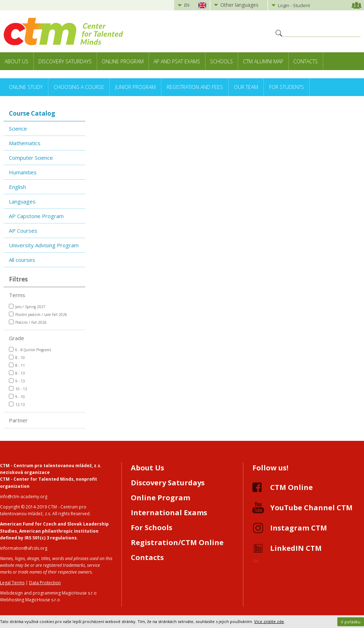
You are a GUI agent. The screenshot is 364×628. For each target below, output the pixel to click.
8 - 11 (17, 365)
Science (18, 128)
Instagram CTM (299, 528)
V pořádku (351, 622)
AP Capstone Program (36, 216)
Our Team (246, 87)
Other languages (239, 5)
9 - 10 (17, 397)
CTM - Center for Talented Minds (37, 479)
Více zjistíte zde (269, 621)
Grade (17, 338)
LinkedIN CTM (296, 548)
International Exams (169, 513)
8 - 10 (17, 357)
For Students (287, 87)
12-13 (17, 404)
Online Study (26, 87)
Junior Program (135, 87)
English (17, 187)
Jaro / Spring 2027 (27, 307)
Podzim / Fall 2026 (28, 322)
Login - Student (294, 5)
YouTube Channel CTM (311, 508)
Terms (17, 295)
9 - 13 (17, 381)
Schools (221, 61)
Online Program (123, 61)
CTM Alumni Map (263, 61)
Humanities (23, 172)
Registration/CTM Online (177, 542)
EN (187, 5)
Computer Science (31, 158)
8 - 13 (17, 373)
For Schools (152, 527)
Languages (22, 201)
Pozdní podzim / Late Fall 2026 (38, 314)
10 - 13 (18, 389)
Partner (18, 420)
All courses (22, 260)
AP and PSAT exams (177, 61)
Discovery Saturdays (65, 61)
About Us (17, 61)
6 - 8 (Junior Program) (30, 350)
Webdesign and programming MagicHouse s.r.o (48, 593)
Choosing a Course (79, 87)
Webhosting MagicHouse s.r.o (30, 600)
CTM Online (291, 487)
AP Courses (23, 231)
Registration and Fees (195, 87)
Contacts (306, 61)
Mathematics (25, 143)
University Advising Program (44, 245)
